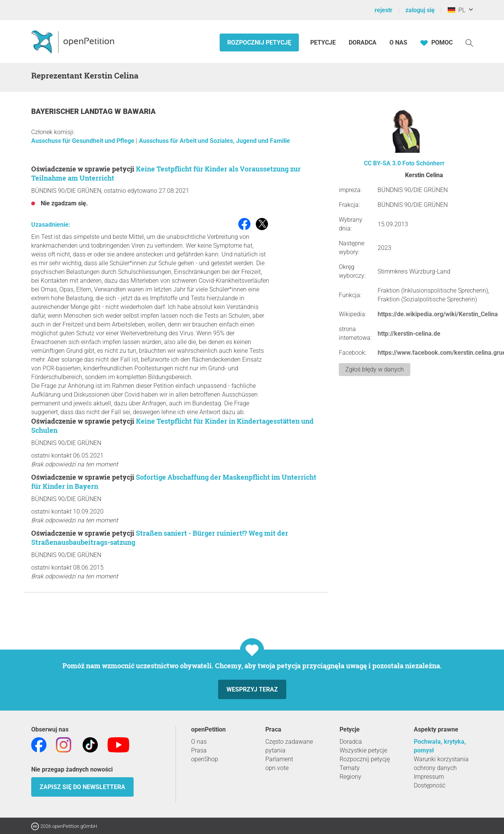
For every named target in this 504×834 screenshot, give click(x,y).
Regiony (350, 777)
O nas (398, 42)
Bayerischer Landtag (73, 111)
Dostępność (430, 785)
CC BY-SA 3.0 (382, 163)
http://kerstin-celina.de (409, 334)
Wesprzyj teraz (252, 689)
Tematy (350, 768)
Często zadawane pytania (289, 746)
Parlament (279, 759)
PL (456, 10)
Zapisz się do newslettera (82, 787)
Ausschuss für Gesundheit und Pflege (84, 141)
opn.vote (277, 768)
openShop (205, 759)
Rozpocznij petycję (259, 42)
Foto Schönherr (423, 163)
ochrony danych (435, 768)
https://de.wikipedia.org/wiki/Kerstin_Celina (438, 314)
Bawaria (139, 111)
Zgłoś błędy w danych (375, 369)
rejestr (384, 10)
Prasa (199, 750)
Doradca (363, 42)
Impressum (429, 777)
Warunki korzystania (441, 759)
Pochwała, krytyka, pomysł (440, 746)
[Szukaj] (469, 42)
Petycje (324, 42)
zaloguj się (420, 10)
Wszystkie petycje (363, 750)
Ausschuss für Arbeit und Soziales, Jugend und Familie (215, 141)
